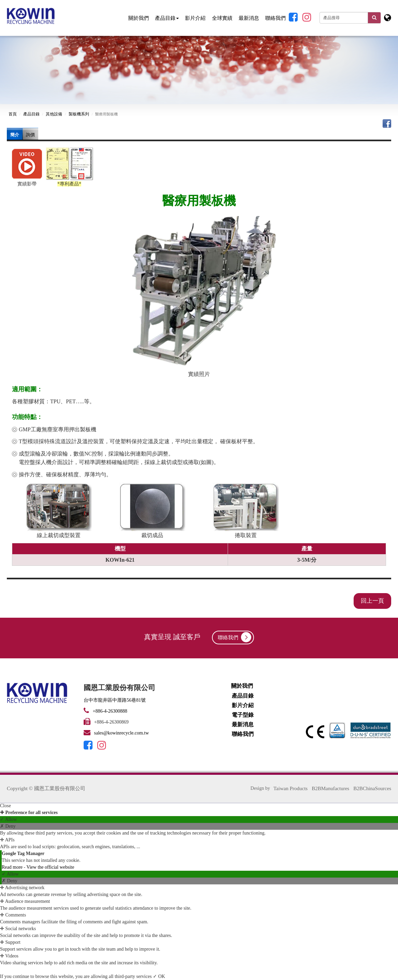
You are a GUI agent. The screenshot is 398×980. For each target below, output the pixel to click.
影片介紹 (195, 18)
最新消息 (249, 18)
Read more (13, 867)
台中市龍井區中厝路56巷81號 (115, 700)
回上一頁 (372, 601)
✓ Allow (9, 819)
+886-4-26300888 (109, 711)
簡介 (15, 135)
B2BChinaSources (372, 788)
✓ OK (159, 976)
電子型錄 (243, 715)
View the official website (50, 867)
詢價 (30, 135)
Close (5, 806)
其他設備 (54, 114)
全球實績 (222, 18)
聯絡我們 (275, 18)
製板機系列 (79, 114)
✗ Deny (8, 826)
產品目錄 (167, 18)
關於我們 (139, 18)
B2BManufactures (330, 788)
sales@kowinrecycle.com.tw (122, 733)
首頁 (13, 114)
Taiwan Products (290, 788)
